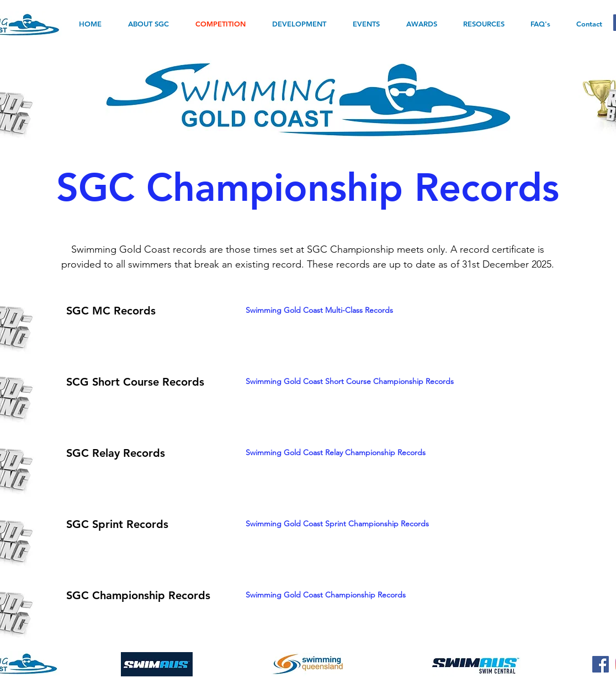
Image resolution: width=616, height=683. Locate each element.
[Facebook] (601, 664)
